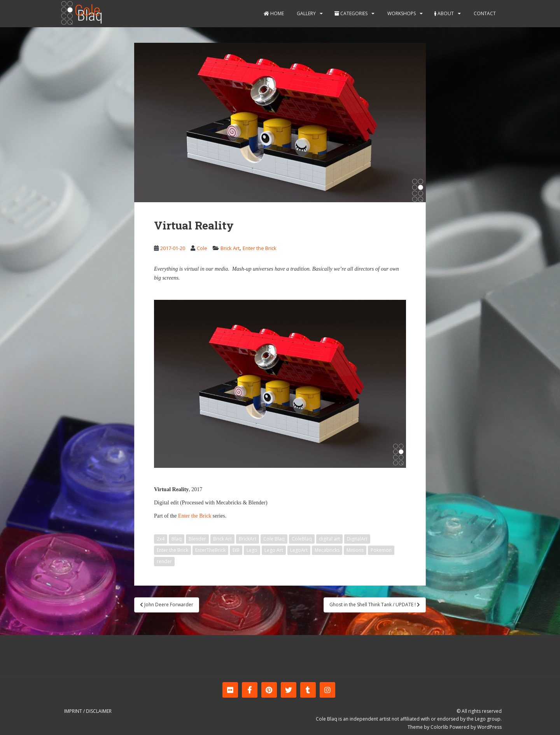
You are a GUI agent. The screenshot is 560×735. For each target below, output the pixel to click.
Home (274, 13)
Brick (205, 516)
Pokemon (381, 550)
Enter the (188, 516)
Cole (202, 248)
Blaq (177, 539)
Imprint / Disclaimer (88, 711)
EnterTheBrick (210, 550)
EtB (236, 550)
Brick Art (230, 248)
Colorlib (439, 727)
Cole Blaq (274, 539)
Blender (197, 539)
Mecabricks (327, 550)
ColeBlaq (302, 539)
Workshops (401, 13)
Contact (484, 13)
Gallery (306, 13)
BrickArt (248, 539)
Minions (355, 550)
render (164, 561)
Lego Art (274, 550)
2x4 (161, 539)
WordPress (489, 727)
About (444, 13)
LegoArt (299, 550)
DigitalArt (357, 539)
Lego (252, 550)
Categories (351, 13)
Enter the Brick (260, 248)
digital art (329, 539)
